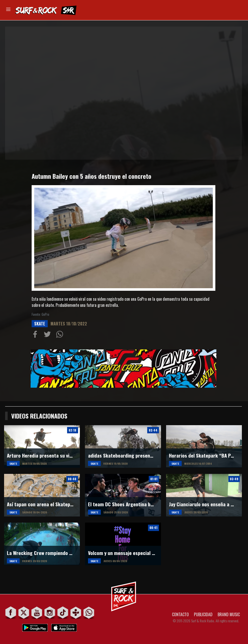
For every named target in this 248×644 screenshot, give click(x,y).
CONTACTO (180, 614)
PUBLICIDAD (203, 614)
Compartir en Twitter (48, 335)
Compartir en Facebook (36, 335)
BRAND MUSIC (229, 614)
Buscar (237, 10)
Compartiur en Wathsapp (61, 335)
